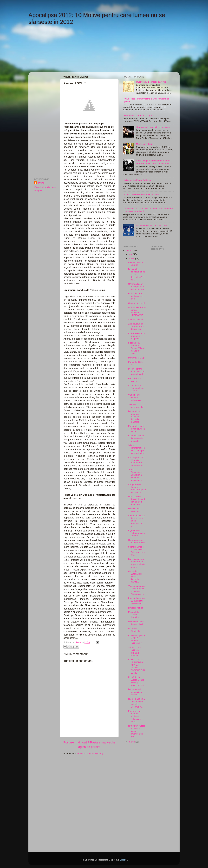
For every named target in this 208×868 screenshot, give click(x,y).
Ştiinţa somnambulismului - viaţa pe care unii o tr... (137, 449)
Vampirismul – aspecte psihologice (153, 127)
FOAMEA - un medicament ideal (135, 296)
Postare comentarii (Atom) (90, 753)
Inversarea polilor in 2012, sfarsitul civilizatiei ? (137, 639)
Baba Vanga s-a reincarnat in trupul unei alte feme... (137, 563)
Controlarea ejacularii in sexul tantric (142, 194)
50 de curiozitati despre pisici (136, 623)
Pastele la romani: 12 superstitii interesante (137, 601)
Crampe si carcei (136, 303)
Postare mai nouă (75, 742)
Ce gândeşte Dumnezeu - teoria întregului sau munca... (137, 488)
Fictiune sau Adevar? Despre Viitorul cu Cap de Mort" (137, 348)
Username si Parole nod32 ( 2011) (139, 116)
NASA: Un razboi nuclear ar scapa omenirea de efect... (136, 731)
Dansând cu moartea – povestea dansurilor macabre (134, 417)
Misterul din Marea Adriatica (138, 180)
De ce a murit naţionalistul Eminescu (135, 692)
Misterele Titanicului (134, 630)
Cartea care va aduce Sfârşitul (137, 541)
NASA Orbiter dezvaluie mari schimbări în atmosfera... (136, 501)
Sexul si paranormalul (136, 406)
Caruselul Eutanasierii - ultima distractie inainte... (136, 576)
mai (131, 254)
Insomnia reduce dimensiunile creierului (136, 438)
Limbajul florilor (136, 608)
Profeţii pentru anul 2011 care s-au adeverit (137, 371)
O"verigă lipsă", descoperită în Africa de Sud (136, 287)
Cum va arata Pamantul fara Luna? (136, 388)
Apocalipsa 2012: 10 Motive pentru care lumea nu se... (137, 461)
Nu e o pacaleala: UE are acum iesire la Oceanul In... (137, 703)
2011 (129, 250)
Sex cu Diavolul (136, 320)
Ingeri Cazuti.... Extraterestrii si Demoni (137, 533)
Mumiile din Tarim (145, 144)
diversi (41, 183)
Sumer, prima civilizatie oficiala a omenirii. (135, 651)
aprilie (132, 259)
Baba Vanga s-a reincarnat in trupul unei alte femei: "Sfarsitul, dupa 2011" (154, 162)
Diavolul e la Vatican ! (134, 510)
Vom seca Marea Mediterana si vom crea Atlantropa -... (136, 590)
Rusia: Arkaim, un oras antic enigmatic (137, 336)
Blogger (123, 860)
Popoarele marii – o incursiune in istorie (137, 429)
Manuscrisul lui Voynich (135, 264)
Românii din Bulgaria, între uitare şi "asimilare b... (136, 681)
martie (132, 742)
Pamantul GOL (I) (137, 358)
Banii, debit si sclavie (135, 380)
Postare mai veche (103, 742)
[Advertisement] (56, 51)
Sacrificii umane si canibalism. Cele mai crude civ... (137, 551)
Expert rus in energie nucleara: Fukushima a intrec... (136, 716)
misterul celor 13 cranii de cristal (152, 225)
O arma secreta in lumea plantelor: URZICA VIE (137, 311)
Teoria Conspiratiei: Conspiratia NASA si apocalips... (136, 475)
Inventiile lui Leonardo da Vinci (151, 82)
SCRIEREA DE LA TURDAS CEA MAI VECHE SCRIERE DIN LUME (136, 666)
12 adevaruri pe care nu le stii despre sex (136, 326)
